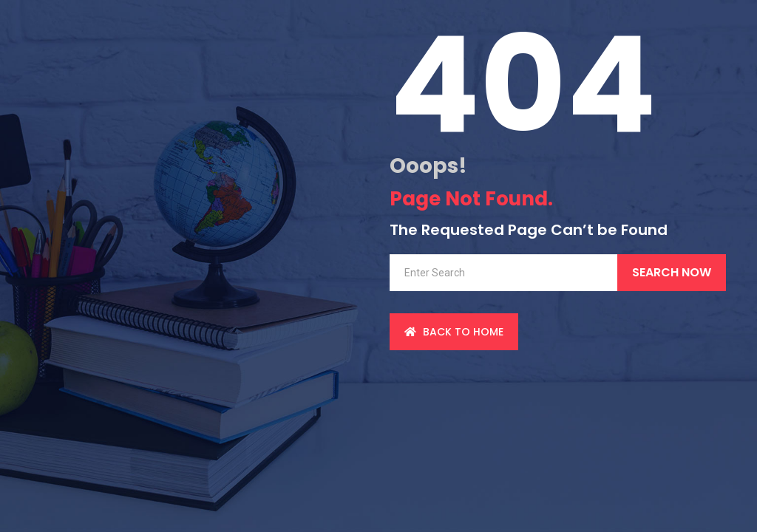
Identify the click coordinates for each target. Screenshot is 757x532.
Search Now (672, 272)
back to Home (454, 332)
